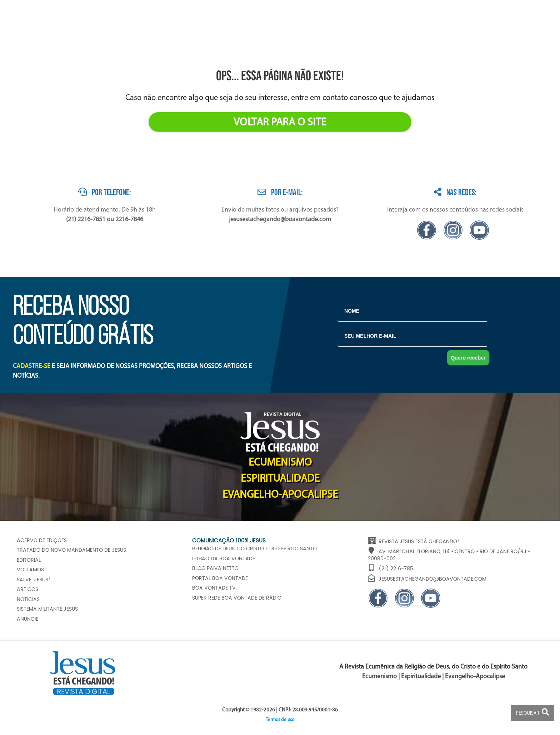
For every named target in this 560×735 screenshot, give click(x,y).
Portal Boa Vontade (220, 578)
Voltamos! (31, 570)
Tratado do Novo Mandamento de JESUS (71, 550)
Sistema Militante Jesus (47, 609)
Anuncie (27, 619)
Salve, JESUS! (34, 580)
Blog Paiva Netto (215, 568)
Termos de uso (280, 720)
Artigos (27, 590)
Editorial (29, 560)
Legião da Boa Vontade (224, 559)
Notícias (28, 600)
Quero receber (468, 358)
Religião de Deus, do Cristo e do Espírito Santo (254, 549)
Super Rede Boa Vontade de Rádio (237, 598)
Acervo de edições (42, 541)
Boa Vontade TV (214, 588)
